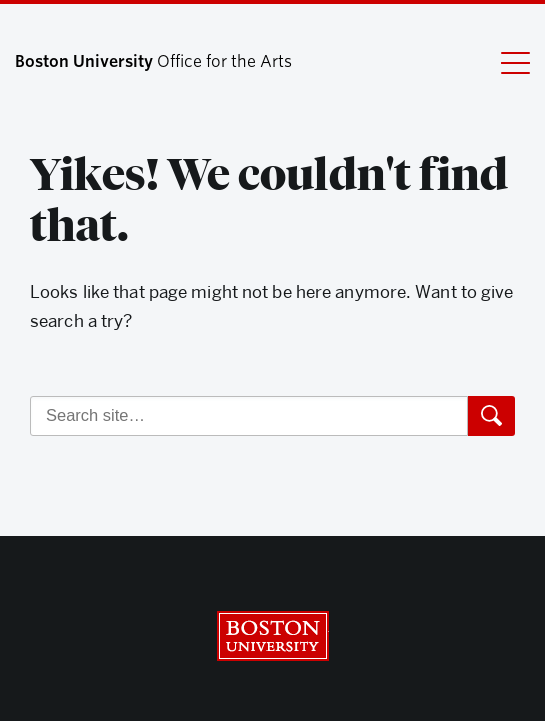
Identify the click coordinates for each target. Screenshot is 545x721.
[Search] (249, 416)
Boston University (273, 636)
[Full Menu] (503, 62)
